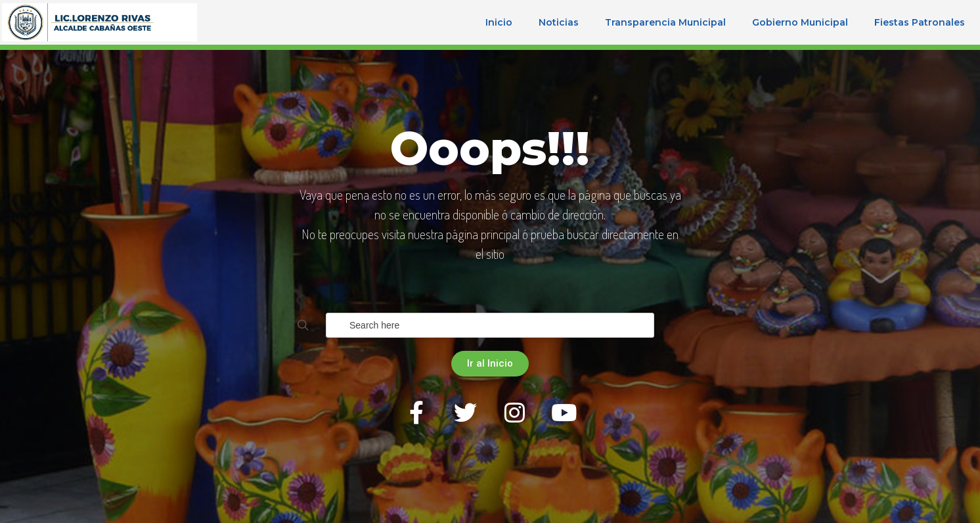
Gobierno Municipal (800, 22)
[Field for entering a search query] (490, 325)
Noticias (559, 22)
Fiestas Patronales (920, 22)
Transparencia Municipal (665, 22)
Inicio (499, 22)
